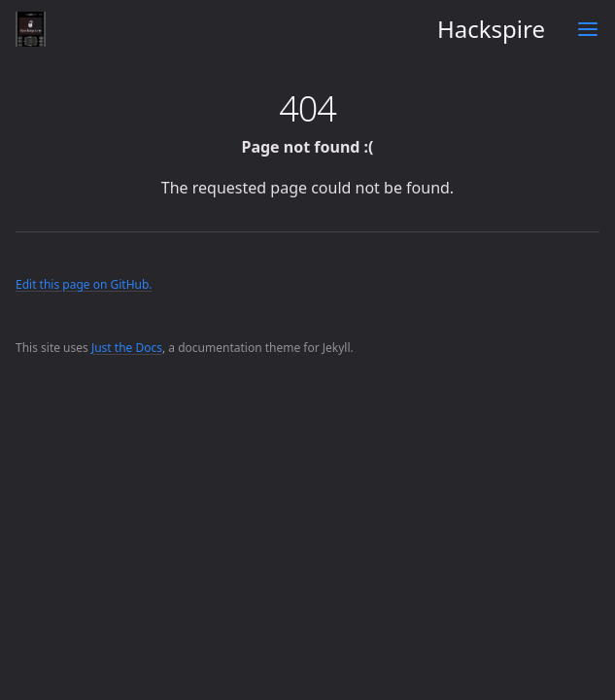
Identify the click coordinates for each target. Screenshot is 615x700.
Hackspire (280, 29)
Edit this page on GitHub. (84, 284)
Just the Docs (127, 348)
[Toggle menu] (588, 29)
